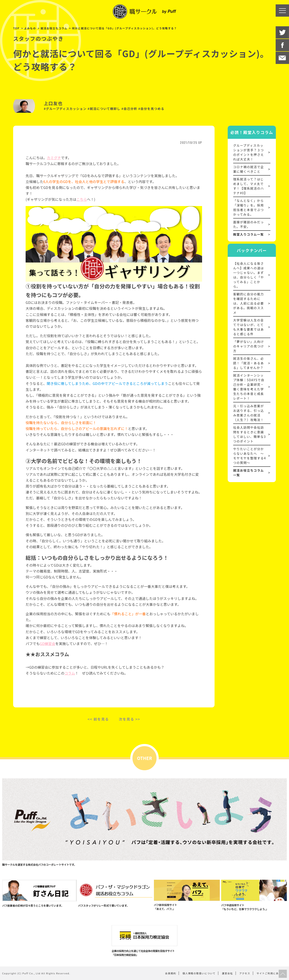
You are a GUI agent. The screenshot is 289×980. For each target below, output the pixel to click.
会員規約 (171, 973)
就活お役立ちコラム (54, 28)
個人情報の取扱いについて (199, 973)
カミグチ (54, 158)
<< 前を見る (98, 719)
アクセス (245, 973)
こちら (82, 199)
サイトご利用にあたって (272, 973)
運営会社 (227, 973)
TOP (16, 28)
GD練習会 (48, 643)
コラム (70, 673)
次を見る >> (130, 719)
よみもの (30, 28)
